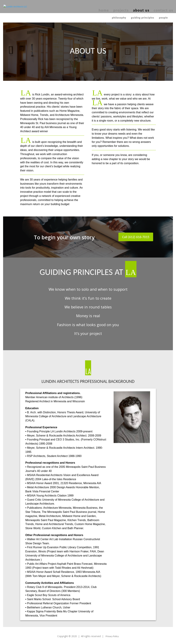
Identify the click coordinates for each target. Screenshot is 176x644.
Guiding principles (143, 18)
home (104, 11)
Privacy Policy (112, 636)
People (163, 18)
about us (141, 11)
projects (121, 11)
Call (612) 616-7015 (136, 237)
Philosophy (119, 18)
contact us (163, 11)
